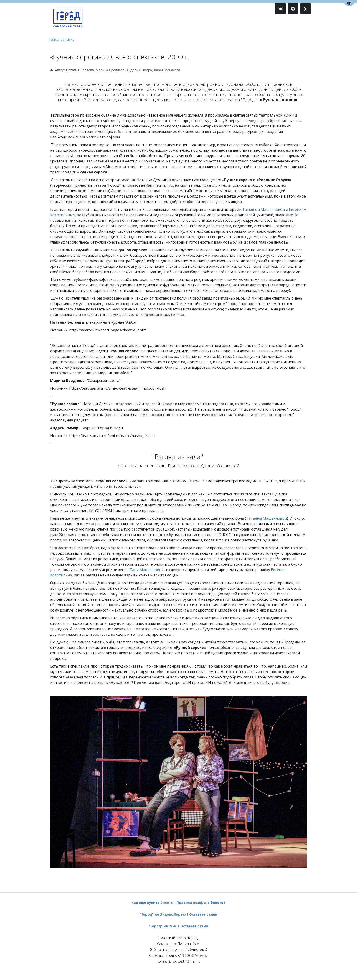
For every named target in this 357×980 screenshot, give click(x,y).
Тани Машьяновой (147, 570)
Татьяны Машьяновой (266, 518)
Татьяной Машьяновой (264, 209)
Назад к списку (61, 39)
